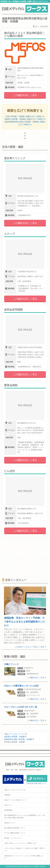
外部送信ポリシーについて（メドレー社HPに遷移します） (24, 857)
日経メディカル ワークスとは (15, 790)
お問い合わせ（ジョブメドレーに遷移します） (21, 843)
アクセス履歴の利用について (15, 833)
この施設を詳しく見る (25, 95)
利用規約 (7, 795)
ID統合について (10, 823)
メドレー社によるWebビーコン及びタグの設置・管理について (25, 849)
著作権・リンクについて (13, 838)
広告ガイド (8, 805)
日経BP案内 (8, 810)
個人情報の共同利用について (15, 828)
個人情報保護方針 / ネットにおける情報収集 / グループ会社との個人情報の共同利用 (25, 816)
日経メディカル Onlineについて (15, 800)
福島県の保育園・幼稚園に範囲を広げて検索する (25, 119)
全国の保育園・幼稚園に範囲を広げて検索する (25, 116)
